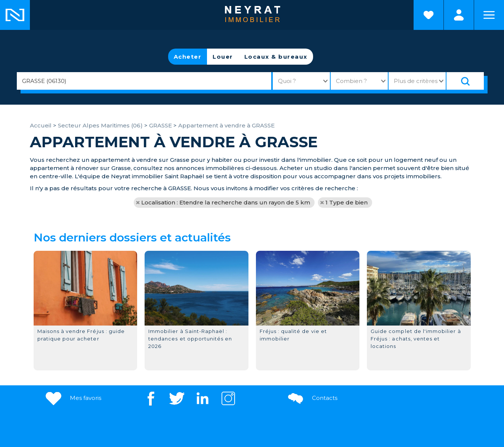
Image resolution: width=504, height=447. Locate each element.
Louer (223, 57)
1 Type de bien (347, 202)
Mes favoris (73, 398)
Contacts (312, 398)
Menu (489, 15)
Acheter (188, 57)
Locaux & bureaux (276, 57)
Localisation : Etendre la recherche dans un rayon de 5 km (226, 202)
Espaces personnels (459, 15)
